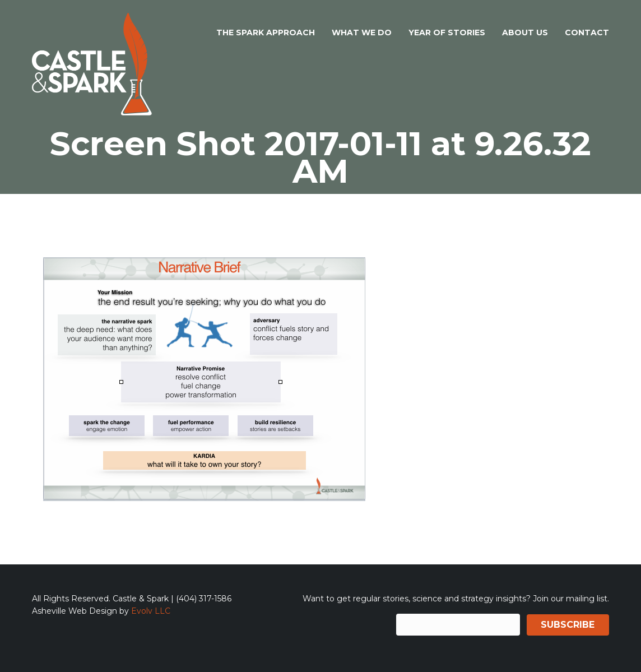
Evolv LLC (151, 611)
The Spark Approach (266, 33)
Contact (587, 33)
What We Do (362, 33)
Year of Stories (447, 33)
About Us (525, 33)
